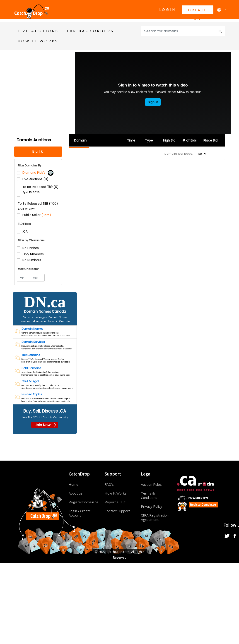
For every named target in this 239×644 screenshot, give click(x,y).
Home (74, 485)
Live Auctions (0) (35, 179)
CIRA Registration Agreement (155, 518)
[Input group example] (179, 31)
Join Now (45, 425)
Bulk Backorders (38, 153)
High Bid (169, 140)
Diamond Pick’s (38, 173)
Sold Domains (31, 368)
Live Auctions (38, 31)
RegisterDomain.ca (83, 502)
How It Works (116, 493)
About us (76, 493)
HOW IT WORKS (38, 41)
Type (149, 140)
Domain (80, 140)
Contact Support (117, 511)
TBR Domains (31, 355)
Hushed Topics (32, 395)
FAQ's (109, 485)
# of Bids (190, 140)
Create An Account (198, 11)
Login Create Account (80, 513)
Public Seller (37, 215)
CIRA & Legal (30, 381)
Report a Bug (115, 502)
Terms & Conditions (149, 496)
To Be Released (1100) (38, 206)
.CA (25, 232)
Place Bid (210, 140)
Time (131, 140)
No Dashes (31, 248)
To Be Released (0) (40, 190)
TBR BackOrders (90, 31)
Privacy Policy (152, 507)
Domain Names (32, 329)
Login (168, 10)
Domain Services (33, 342)
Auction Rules (151, 485)
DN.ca (45, 302)
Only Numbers (33, 254)
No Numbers (32, 260)
